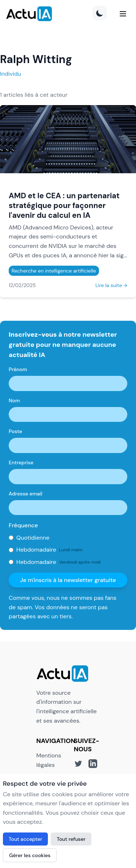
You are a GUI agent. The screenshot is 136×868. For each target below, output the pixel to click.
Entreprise (21, 462)
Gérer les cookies (30, 855)
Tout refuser (71, 839)
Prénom (18, 369)
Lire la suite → (111, 285)
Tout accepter (25, 839)
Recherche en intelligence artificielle (54, 271)
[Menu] (123, 14)
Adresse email (26, 494)
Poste (15, 431)
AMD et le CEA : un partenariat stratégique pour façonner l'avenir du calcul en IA (64, 205)
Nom (14, 400)
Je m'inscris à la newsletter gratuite (68, 580)
